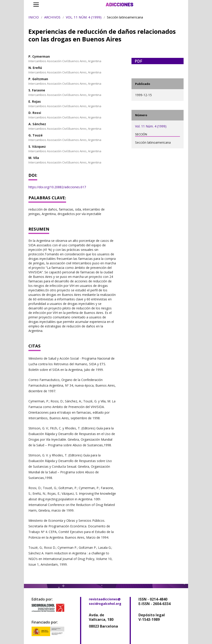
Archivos (52, 17)
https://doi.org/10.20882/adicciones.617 (57, 187)
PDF (138, 61)
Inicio (34, 17)
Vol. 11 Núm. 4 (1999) (84, 17)
